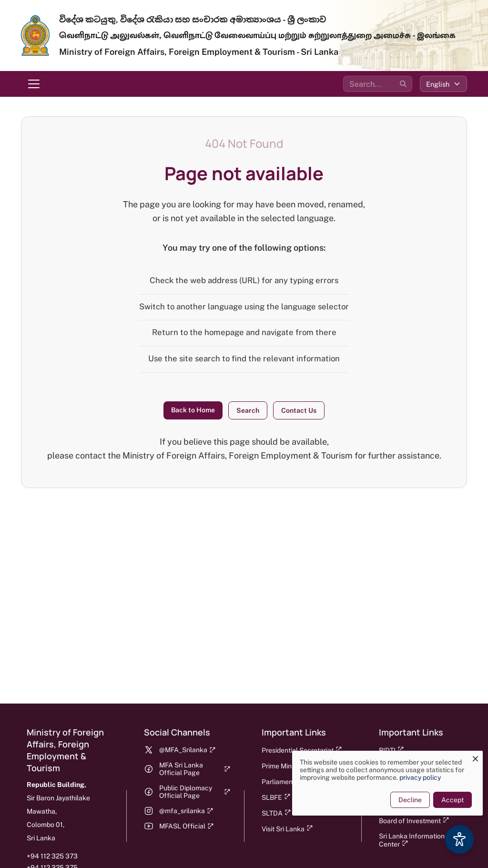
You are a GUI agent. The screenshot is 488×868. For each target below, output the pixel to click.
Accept (448, 800)
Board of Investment (414, 821)
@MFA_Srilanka (188, 750)
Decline (406, 800)
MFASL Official (187, 826)
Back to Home (193, 410)
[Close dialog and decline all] (471, 757)
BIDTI (391, 750)
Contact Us (299, 410)
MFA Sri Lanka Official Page (195, 769)
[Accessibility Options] (459, 839)
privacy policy (416, 777)
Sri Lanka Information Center (412, 840)
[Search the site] (378, 84)
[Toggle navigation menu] (34, 84)
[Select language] (443, 84)
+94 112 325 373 (52, 856)
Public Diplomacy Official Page (195, 792)
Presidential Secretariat (302, 750)
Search (248, 410)
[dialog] (383, 783)
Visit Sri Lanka (287, 829)
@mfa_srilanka (186, 811)
